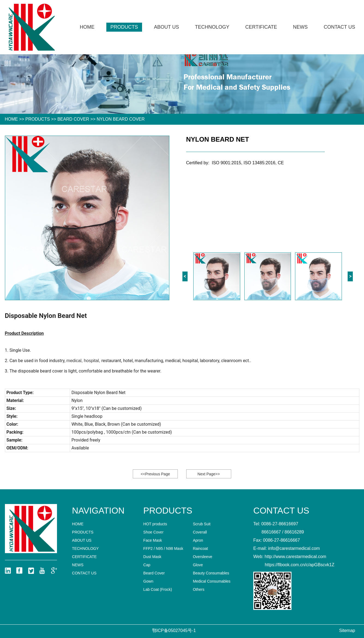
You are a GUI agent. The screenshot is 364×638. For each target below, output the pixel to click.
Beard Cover (73, 119)
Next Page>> (209, 474)
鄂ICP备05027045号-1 (174, 630)
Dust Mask (152, 557)
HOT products (155, 524)
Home (87, 27)
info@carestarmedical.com (294, 548)
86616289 (294, 532)
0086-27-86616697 (280, 524)
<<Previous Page (155, 474)
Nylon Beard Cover (121, 119)
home (78, 524)
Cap (147, 565)
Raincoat (200, 548)
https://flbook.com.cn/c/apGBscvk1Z (300, 565)
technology (212, 27)
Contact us (339, 27)
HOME (11, 119)
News (300, 27)
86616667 (271, 532)
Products (124, 27)
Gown (148, 581)
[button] (350, 276)
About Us (167, 27)
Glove (198, 565)
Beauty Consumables (211, 573)
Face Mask (153, 540)
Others (198, 589)
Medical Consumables (212, 581)
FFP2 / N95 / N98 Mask (163, 548)
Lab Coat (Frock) (158, 589)
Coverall (200, 532)
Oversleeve (202, 557)
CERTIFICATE (261, 27)
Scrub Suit (202, 524)
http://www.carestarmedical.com (296, 557)
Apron (198, 540)
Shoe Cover (154, 532)
